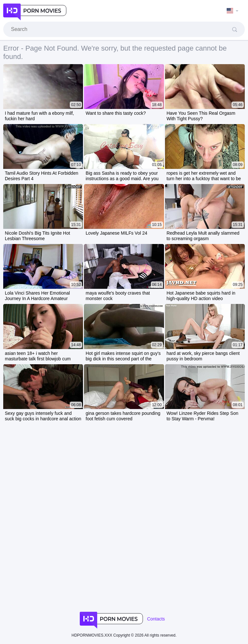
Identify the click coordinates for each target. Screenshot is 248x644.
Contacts (156, 619)
